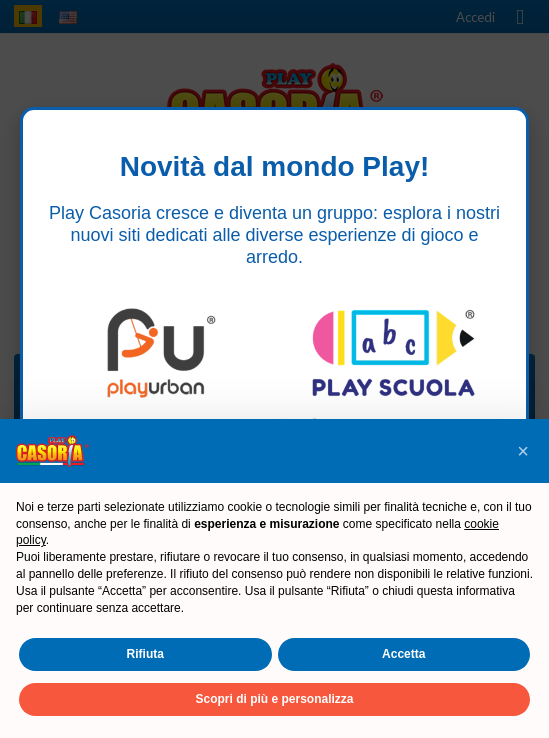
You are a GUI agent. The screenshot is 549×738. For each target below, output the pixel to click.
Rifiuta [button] (145, 654)
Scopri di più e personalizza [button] (274, 699)
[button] (523, 451)
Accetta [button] (403, 654)
